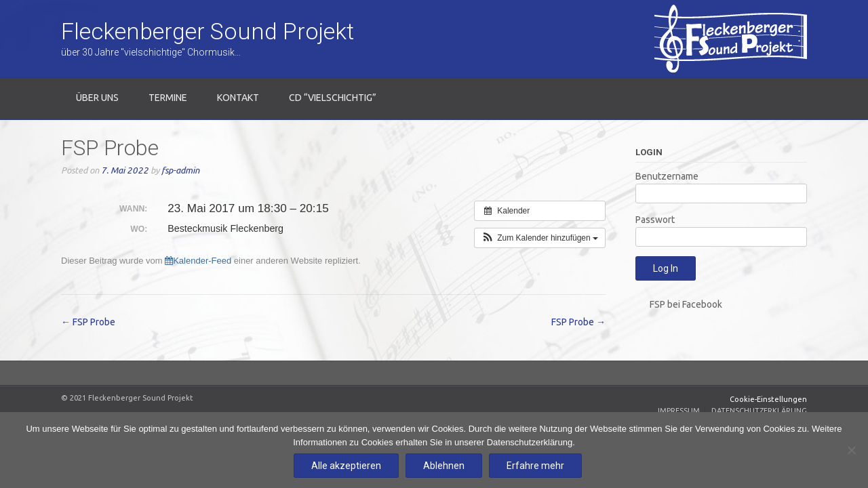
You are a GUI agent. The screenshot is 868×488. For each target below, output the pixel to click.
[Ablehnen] (851, 450)
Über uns (97, 98)
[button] (540, 238)
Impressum (679, 411)
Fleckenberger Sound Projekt (208, 31)
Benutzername (667, 176)
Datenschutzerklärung (759, 411)
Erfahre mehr (535, 466)
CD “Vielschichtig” (333, 98)
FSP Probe (88, 322)
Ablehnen (444, 466)
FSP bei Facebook (686, 304)
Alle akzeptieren (346, 466)
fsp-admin (180, 170)
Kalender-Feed (198, 261)
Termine (168, 98)
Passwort (655, 220)
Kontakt (238, 98)
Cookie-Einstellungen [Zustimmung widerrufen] (768, 399)
